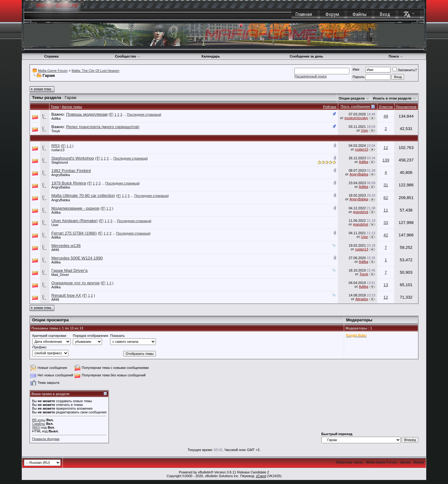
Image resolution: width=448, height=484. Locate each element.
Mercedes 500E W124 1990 (77, 258)
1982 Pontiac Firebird (71, 171)
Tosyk (56, 131)
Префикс (40, 347)
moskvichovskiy (356, 118)
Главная (304, 14)
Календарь (211, 56)
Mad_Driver (60, 275)
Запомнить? (405, 70)
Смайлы (39, 424)
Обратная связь (349, 462)
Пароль (358, 77)
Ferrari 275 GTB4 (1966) (74, 233)
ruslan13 (58, 150)
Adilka (56, 119)
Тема (55, 107)
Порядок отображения (90, 336)
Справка (51, 56)
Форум (332, 14)
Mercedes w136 (66, 246)
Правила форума (46, 439)
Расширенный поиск (310, 76)
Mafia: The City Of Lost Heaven (95, 71)
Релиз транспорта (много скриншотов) (103, 127)
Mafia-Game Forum (53, 71)
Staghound (60, 162)
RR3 (56, 146)
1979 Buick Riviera (69, 183)
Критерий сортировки (49, 336)
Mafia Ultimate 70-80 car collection (83, 195)
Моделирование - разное (75, 208)
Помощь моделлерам (87, 114)
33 (386, 223)
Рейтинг (330, 107)
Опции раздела (352, 98)
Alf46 (55, 250)
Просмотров (406, 107)
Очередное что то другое (75, 283)
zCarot (261, 476)
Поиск (396, 56)
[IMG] (36, 427)
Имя (356, 69)
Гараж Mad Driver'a (69, 270)
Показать (117, 336)
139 (386, 160)
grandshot (360, 212)
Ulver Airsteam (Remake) (75, 221)
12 (386, 148)
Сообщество (128, 56)
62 (386, 198)
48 (386, 116)
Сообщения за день (306, 56)
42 (386, 235)
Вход (385, 14)
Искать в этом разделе (392, 98)
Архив (405, 462)
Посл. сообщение (355, 106)
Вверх (419, 462)
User (364, 130)
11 (386, 210)
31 (386, 185)
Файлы (359, 14)
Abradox (362, 299)
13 (386, 285)
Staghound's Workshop (73, 158)
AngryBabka (61, 175)
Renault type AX (66, 295)
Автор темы (72, 107)
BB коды (39, 420)
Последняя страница (144, 114)
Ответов (386, 107)
